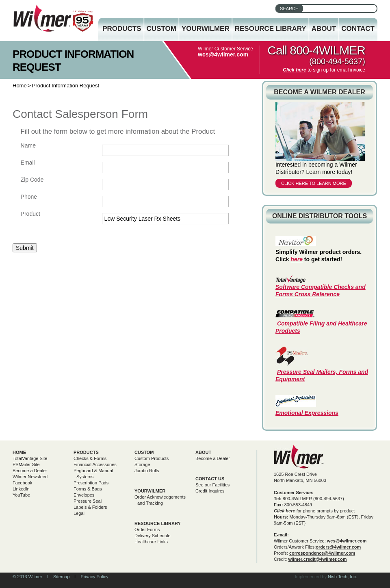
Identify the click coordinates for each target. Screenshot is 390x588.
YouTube (21, 495)
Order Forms (147, 529)
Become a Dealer (30, 471)
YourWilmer (206, 29)
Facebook (22, 483)
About (324, 29)
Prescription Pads (91, 483)
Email (28, 163)
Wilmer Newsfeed (30, 477)
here (297, 259)
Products (122, 29)
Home (20, 86)
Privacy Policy (94, 577)
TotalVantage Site (30, 458)
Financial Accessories (95, 464)
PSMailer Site (26, 464)
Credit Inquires (210, 491)
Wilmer (299, 457)
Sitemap (61, 577)
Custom (161, 29)
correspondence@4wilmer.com (322, 553)
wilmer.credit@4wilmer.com (317, 559)
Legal (79, 513)
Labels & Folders (90, 507)
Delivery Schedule (153, 536)
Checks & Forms (90, 458)
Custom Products (152, 458)
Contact (358, 29)
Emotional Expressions (307, 413)
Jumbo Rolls (147, 471)
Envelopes (84, 495)
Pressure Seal (88, 501)
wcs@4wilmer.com (223, 54)
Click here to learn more (314, 183)
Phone (29, 197)
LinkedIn (21, 489)
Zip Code (32, 180)
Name (28, 145)
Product (30, 214)
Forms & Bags (88, 489)
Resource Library (271, 29)
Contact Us (210, 479)
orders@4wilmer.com (338, 547)
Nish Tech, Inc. (342, 577)
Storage (142, 464)
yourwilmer (150, 491)
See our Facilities (212, 485)
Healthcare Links (151, 542)
